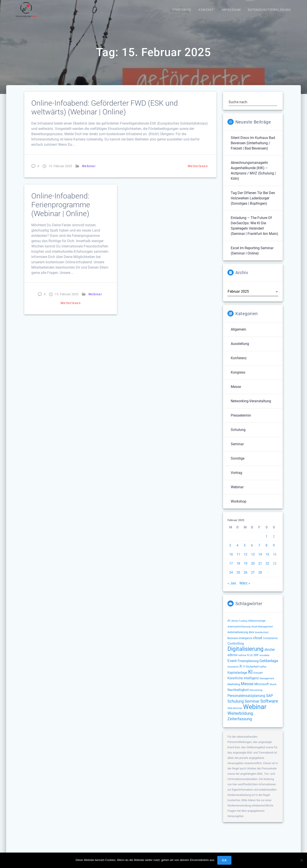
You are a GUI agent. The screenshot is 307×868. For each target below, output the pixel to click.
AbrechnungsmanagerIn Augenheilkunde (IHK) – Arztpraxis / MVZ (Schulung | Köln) (253, 175)
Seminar (237, 449)
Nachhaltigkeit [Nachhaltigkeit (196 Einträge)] (238, 694)
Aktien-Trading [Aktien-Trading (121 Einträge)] (239, 626)
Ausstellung (240, 348)
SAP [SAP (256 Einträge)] (270, 700)
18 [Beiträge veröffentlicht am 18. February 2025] (238, 568)
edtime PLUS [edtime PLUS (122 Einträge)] (246, 660)
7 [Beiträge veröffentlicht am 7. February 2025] (259, 550)
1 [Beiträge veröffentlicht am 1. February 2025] (266, 541)
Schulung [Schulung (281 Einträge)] (236, 706)
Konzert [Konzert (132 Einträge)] (258, 677)
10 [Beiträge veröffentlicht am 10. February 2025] (231, 559)
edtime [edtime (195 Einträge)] (233, 660)
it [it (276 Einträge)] (241, 671)
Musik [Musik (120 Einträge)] (273, 689)
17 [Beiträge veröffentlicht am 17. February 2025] (231, 568)
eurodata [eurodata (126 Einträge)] (264, 660)
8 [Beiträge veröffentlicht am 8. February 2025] (266, 550)
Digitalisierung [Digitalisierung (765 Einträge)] (246, 653)
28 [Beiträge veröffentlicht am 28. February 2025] (260, 577)
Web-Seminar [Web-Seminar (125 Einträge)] (235, 713)
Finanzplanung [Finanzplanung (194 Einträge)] (248, 666)
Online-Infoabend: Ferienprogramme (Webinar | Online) (61, 209)
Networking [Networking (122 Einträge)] (256, 695)
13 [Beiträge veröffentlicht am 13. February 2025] (253, 559)
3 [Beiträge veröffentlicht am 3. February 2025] (230, 550)
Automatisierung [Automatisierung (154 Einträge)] (238, 637)
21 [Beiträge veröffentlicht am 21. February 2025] (260, 568)
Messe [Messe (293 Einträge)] (247, 688)
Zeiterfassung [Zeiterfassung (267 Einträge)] (240, 724)
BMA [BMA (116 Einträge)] (251, 637)
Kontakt (206, 10)
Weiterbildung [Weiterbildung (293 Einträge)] (240, 718)
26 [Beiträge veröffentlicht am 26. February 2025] (246, 577)
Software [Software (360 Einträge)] (269, 706)
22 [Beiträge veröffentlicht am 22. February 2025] (267, 568)
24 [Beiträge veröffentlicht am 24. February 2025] (231, 577)
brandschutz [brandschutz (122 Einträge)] (262, 637)
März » (245, 588)
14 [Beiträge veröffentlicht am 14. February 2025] (260, 559)
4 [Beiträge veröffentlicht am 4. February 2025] (237, 550)
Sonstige (238, 463)
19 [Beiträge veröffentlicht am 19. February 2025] (246, 568)
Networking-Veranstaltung (251, 406)
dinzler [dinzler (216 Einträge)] (270, 654)
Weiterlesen (198, 171)
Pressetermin (241, 420)
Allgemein (238, 334)
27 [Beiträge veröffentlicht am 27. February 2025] (253, 577)
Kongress (238, 377)
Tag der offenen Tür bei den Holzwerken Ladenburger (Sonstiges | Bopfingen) (253, 203)
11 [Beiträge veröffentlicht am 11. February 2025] (238, 559)
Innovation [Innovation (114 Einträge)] (233, 671)
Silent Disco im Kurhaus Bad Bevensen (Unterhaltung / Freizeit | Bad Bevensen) (253, 148)
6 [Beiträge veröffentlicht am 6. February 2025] (252, 550)
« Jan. (232, 588)
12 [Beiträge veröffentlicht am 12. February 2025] (246, 559)
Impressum (231, 10)
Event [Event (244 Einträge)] (232, 665)
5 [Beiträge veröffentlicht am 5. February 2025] (245, 550)
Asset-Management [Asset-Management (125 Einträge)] (262, 631)
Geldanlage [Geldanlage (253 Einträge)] (269, 665)
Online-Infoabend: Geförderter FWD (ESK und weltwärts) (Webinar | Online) (105, 112)
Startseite (182, 10)
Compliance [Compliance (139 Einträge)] (270, 643)
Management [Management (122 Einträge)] (267, 683)
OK (224, 860)
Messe (236, 391)
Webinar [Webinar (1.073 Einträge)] (255, 711)
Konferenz (239, 363)
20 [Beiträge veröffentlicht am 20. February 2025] (253, 568)
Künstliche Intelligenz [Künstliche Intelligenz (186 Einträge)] (243, 683)
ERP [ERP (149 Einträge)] (256, 660)
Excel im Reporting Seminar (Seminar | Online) (252, 255)
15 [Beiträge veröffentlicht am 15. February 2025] (267, 559)
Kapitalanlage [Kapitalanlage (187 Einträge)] (237, 677)
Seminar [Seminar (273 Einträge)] (252, 706)
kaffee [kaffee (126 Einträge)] (263, 671)
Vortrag (236, 477)
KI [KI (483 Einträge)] (250, 677)
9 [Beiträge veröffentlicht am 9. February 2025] (274, 550)
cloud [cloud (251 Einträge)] (258, 642)
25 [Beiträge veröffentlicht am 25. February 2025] (238, 577)
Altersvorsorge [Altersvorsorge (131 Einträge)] (257, 625)
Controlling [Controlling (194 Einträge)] (236, 648)
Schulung (238, 434)
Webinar (89, 171)
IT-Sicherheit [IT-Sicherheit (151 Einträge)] (251, 671)
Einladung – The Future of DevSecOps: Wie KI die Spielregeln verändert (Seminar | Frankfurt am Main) (254, 230)
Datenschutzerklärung (270, 10)
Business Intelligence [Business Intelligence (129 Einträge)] (240, 643)
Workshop (239, 506)
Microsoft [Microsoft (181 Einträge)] (262, 689)
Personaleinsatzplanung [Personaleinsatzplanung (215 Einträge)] (246, 700)
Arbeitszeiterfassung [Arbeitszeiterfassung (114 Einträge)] (239, 631)
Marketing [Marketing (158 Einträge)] (234, 689)
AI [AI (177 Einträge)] (229, 625)
